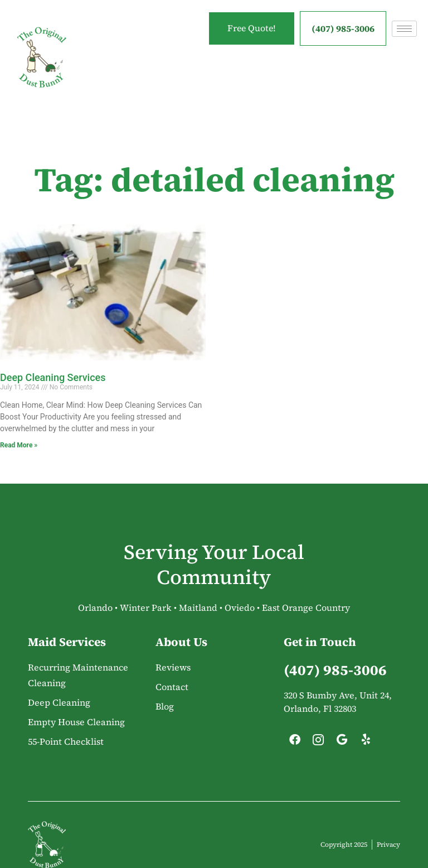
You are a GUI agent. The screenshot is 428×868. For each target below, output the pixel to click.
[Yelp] (366, 742)
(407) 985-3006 (343, 28)
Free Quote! (250, 28)
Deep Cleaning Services (53, 377)
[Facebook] (295, 742)
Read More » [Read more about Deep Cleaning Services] (19, 445)
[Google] (342, 742)
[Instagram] (318, 742)
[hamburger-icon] (404, 29)
